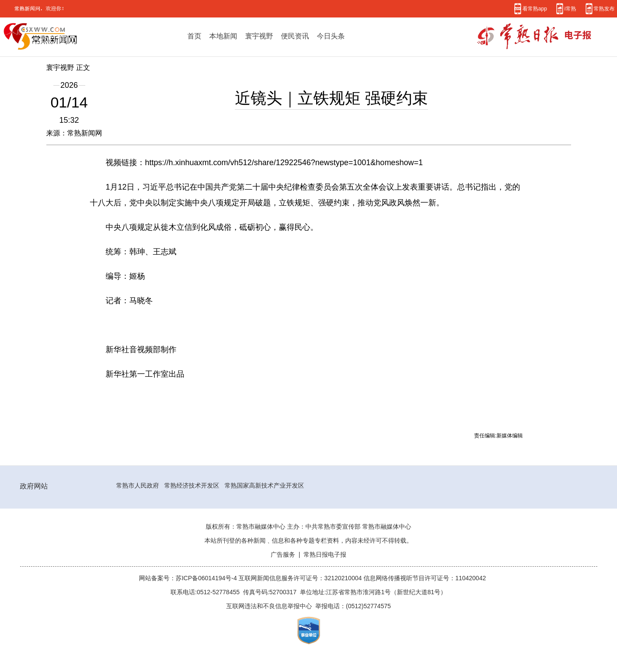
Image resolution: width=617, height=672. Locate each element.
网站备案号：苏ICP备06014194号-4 (189, 578)
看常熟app (535, 9)
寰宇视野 (259, 36)
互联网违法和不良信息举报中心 (269, 606)
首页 (195, 36)
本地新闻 (223, 36)
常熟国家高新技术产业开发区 (265, 485)
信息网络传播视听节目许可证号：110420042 (425, 578)
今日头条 (331, 36)
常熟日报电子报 (325, 554)
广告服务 (283, 554)
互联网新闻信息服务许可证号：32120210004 (301, 578)
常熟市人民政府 (138, 485)
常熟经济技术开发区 (192, 485)
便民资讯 (295, 36)
